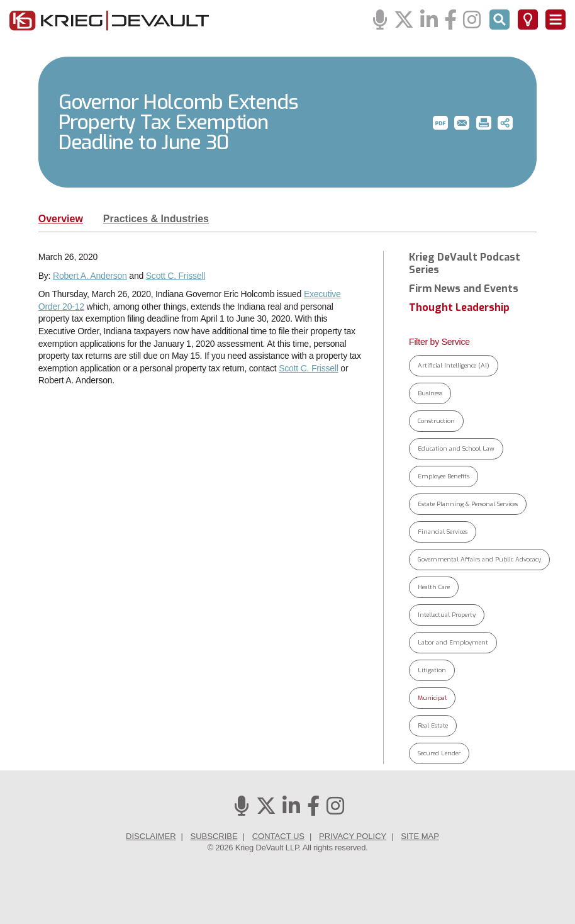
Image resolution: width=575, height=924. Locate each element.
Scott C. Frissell (176, 276)
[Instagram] (472, 20)
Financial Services (443, 532)
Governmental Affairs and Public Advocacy (479, 559)
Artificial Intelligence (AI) (454, 365)
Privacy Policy (353, 836)
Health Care (434, 587)
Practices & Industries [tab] (156, 219)
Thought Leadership (459, 308)
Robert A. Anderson (90, 276)
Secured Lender (439, 753)
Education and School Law (456, 448)
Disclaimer (151, 836)
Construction (436, 421)
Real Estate (433, 725)
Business (430, 393)
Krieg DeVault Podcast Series (465, 264)
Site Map (420, 836)
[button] (440, 123)
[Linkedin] (429, 20)
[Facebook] (450, 20)
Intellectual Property (447, 615)
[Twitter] (404, 20)
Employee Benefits (444, 476)
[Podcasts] (380, 20)
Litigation (432, 670)
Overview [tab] (61, 219)
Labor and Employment (453, 642)
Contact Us (278, 836)
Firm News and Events (464, 289)
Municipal (432, 698)
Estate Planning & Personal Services (468, 504)
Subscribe (214, 836)
